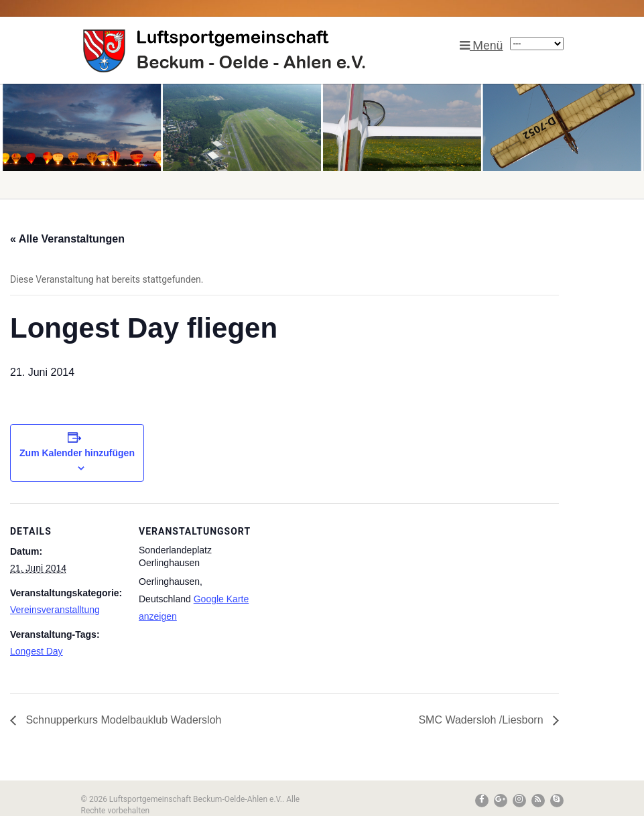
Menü (481, 45)
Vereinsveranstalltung (55, 610)
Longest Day (37, 651)
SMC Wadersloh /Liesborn (482, 720)
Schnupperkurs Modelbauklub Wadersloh (122, 720)
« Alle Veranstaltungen (67, 239)
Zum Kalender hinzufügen (77, 453)
